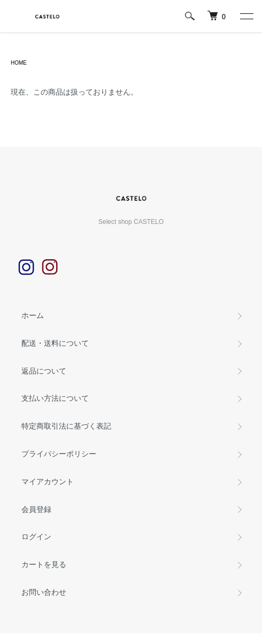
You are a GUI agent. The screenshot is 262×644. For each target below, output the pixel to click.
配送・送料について (55, 343)
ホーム (33, 315)
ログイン (36, 537)
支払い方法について (55, 398)
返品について (44, 371)
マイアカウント (48, 482)
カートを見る (44, 564)
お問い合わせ (44, 592)
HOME (19, 63)
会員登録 (36, 509)
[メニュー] (246, 16)
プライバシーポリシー (59, 454)
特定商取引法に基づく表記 (66, 426)
